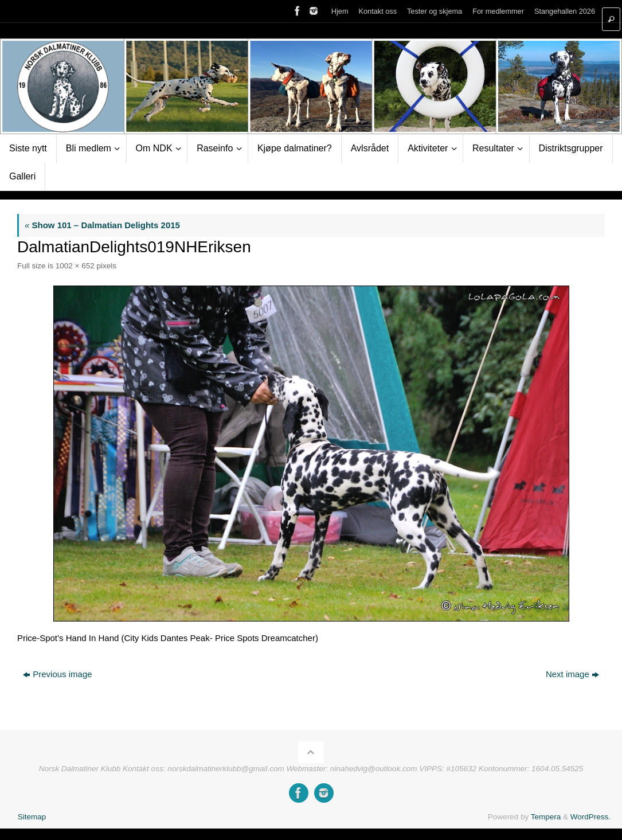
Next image (572, 674)
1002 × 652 (75, 266)
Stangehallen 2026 (565, 11)
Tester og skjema (434, 11)
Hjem (339, 11)
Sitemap (32, 817)
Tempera (546, 817)
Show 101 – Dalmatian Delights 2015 (102, 225)
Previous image (57, 674)
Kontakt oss (377, 11)
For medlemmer (498, 11)
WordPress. (590, 817)
